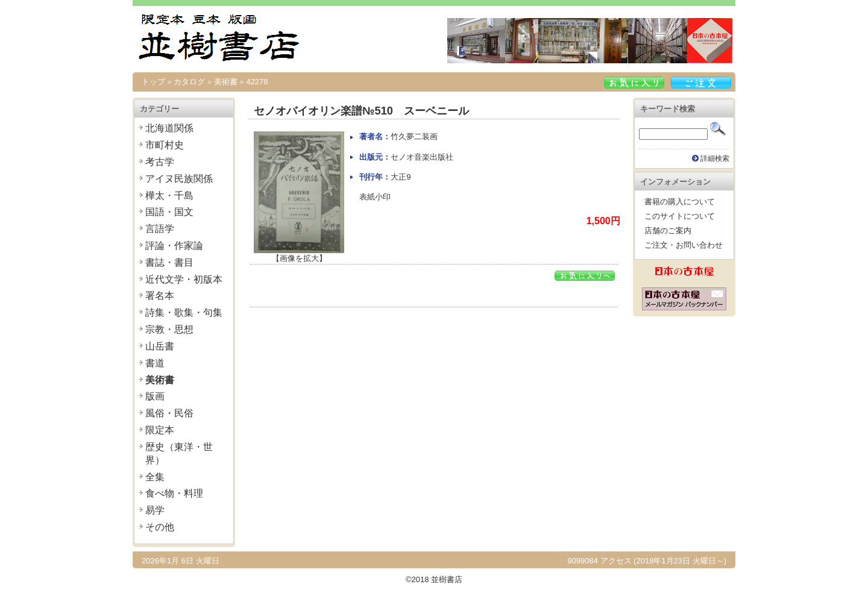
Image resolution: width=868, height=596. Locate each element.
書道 (155, 363)
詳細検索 (715, 158)
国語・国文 (169, 212)
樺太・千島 (169, 196)
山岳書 (160, 346)
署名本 (160, 296)
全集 (155, 477)
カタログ (189, 82)
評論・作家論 (174, 246)
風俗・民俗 (169, 413)
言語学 (160, 229)
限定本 (160, 430)
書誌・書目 (169, 262)
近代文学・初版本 (184, 279)
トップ (153, 82)
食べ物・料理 (174, 493)
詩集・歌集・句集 (184, 312)
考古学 (160, 162)
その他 (160, 527)
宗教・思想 (169, 329)
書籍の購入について (680, 202)
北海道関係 (169, 128)
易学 (155, 510)
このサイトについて (680, 216)
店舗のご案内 (668, 231)
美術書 (226, 82)
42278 (257, 82)
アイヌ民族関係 (179, 179)
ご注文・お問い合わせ (684, 245)
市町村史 (165, 145)
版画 (155, 396)
